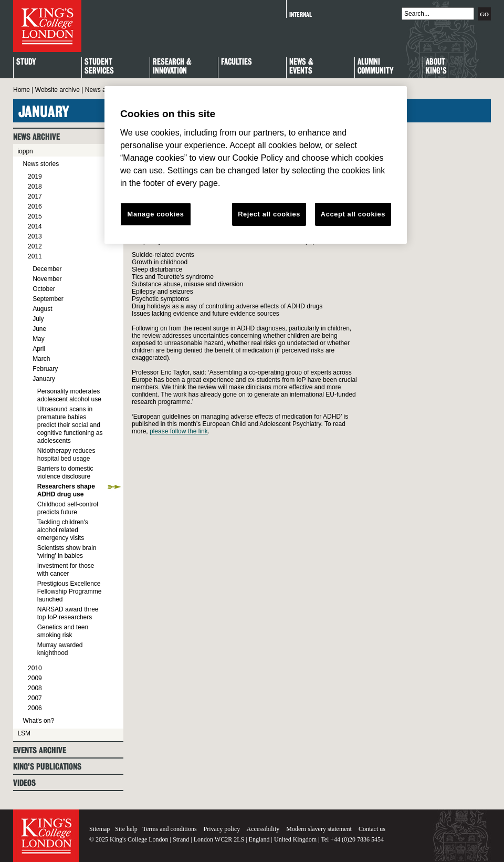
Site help (126, 829)
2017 (35, 196)
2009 (35, 678)
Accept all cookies (353, 214)
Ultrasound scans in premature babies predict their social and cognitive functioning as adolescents (70, 425)
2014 (35, 226)
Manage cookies (156, 214)
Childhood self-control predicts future (68, 508)
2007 (35, 698)
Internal (301, 14)
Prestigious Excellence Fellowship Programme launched (70, 591)
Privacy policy (222, 829)
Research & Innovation (172, 67)
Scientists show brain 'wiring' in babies (67, 552)
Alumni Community (375, 67)
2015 (35, 216)
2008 (35, 688)
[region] (256, 165)
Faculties (237, 62)
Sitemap (99, 829)
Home (22, 90)
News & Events (301, 67)
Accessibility (263, 829)
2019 (35, 176)
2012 (35, 246)
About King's (436, 67)
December (47, 269)
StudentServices (99, 67)
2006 (35, 708)
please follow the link (179, 431)
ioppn (25, 151)
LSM (24, 733)
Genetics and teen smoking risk (63, 631)
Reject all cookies (269, 214)
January (44, 379)
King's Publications (47, 767)
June (39, 329)
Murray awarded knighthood (60, 649)
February (45, 369)
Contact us (372, 829)
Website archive (57, 90)
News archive (104, 90)
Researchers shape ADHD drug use (66, 490)
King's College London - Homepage (47, 26)
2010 (35, 668)
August (42, 309)
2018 (35, 186)
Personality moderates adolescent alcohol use (69, 395)
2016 (35, 206)
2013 (35, 236)
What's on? (38, 721)
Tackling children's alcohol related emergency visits (63, 530)
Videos (24, 783)
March (41, 359)
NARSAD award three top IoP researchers (68, 613)
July (38, 319)
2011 (35, 256)
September (48, 299)
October (44, 289)
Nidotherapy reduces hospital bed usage (66, 455)
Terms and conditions (169, 829)
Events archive (40, 750)
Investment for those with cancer (66, 570)
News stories (41, 164)
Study (26, 62)
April (39, 349)
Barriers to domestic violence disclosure (65, 472)
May (39, 339)
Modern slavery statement (319, 829)
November (47, 279)
